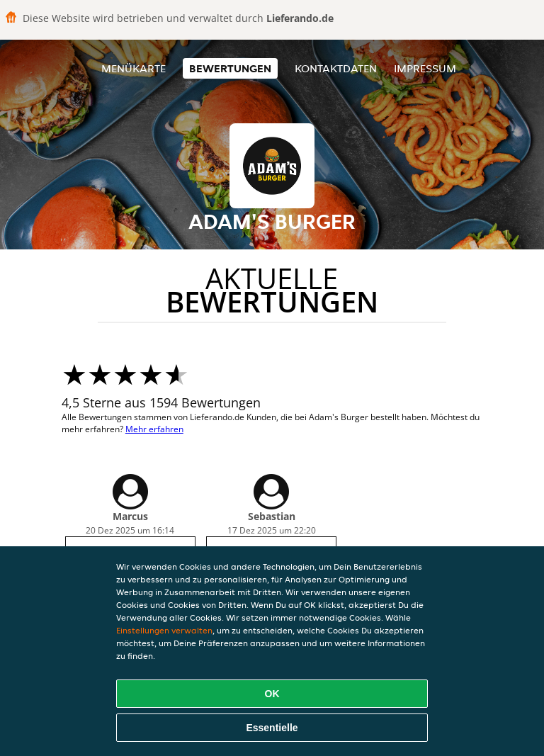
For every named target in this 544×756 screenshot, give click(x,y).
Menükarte (134, 68)
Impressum (425, 68)
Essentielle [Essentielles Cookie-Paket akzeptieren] (272, 728)
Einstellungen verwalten (164, 630)
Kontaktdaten (336, 68)
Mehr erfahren (154, 429)
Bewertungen (230, 68)
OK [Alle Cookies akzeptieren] (272, 694)
